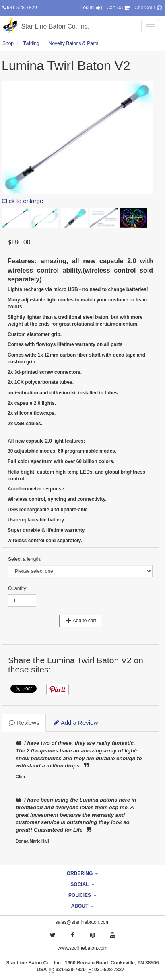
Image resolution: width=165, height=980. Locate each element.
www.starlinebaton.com (82, 948)
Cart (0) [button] (119, 8)
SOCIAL (82, 884)
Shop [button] (8, 43)
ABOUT (83, 906)
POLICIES (82, 895)
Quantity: (18, 588)
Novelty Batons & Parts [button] (73, 43)
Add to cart (80, 621)
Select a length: (25, 559)
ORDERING (83, 873)
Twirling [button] (31, 43)
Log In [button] (92, 8)
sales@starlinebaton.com (83, 922)
